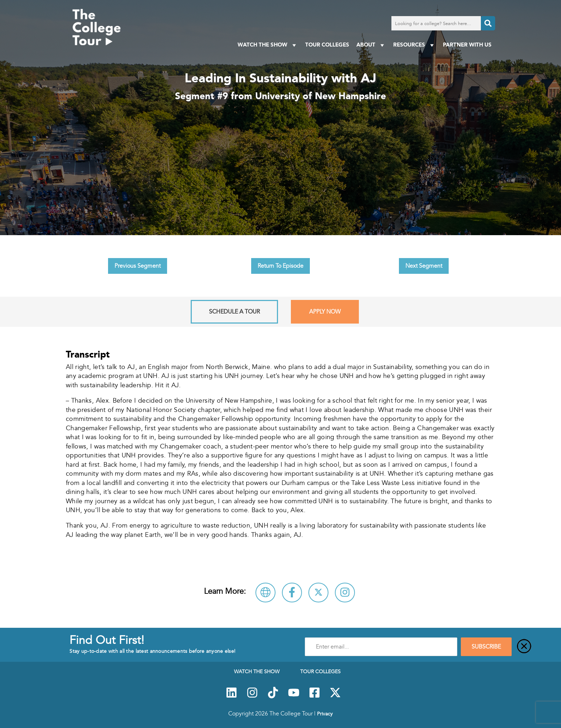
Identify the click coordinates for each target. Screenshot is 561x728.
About (371, 45)
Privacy (325, 714)
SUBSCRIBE (486, 647)
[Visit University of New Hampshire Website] (265, 593)
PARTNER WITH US (467, 45)
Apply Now (325, 312)
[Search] (488, 23)
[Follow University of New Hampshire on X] (318, 593)
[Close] (524, 647)
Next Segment (424, 266)
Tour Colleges (327, 45)
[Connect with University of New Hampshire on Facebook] (292, 593)
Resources (414, 45)
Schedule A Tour (234, 312)
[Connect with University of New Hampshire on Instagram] (345, 593)
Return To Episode (280, 266)
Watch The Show (268, 45)
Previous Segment (138, 266)
